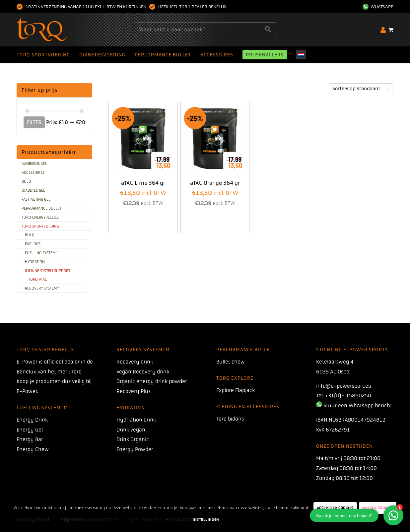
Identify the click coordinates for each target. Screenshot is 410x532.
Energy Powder (135, 449)
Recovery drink (135, 362)
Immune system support (48, 271)
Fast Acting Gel (36, 199)
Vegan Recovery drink (143, 372)
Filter (34, 122)
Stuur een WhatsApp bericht (358, 405)
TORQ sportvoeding (40, 226)
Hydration (35, 262)
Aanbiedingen (34, 164)
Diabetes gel (33, 190)
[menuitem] (376, 7)
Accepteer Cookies (335, 508)
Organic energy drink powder (152, 381)
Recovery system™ (42, 288)
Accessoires (33, 172)
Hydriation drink (136, 420)
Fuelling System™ (42, 253)
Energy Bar (30, 439)
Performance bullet (41, 208)
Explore (33, 244)
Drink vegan (131, 430)
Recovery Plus (134, 391)
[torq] (55, 30)
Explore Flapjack (236, 390)
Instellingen (206, 520)
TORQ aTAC (38, 279)
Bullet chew (231, 362)
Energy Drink (32, 420)
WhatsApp (378, 7)
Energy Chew (33, 449)
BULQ (26, 181)
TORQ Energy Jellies (40, 217)
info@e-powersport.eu (344, 386)
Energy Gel (30, 430)
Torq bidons (230, 419)
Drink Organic (133, 439)
